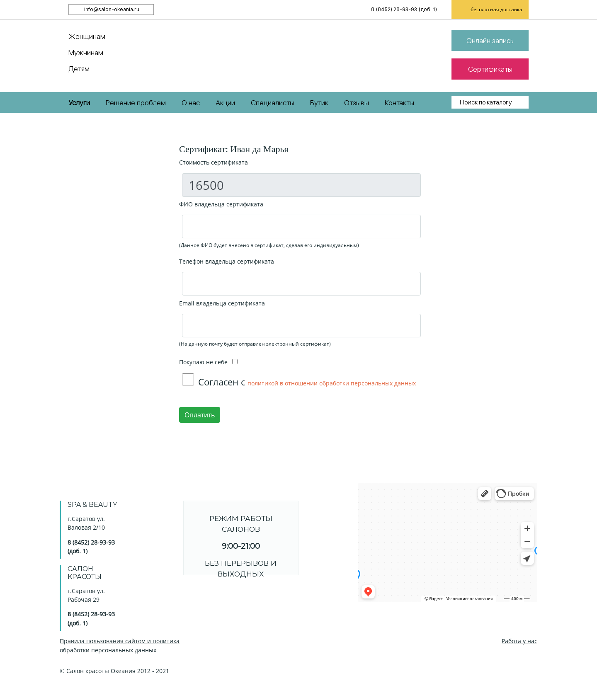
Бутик (319, 103)
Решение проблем (136, 103)
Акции (225, 103)
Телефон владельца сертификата (227, 261)
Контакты (399, 103)
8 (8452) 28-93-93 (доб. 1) (404, 10)
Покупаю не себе (208, 362)
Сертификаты (490, 69)
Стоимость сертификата (214, 162)
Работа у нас (519, 641)
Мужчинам (86, 52)
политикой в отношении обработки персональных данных (332, 383)
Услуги (79, 103)
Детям (79, 69)
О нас (191, 103)
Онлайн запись (490, 40)
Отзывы (357, 103)
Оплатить (200, 415)
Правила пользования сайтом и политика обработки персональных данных (120, 646)
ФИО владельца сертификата (221, 204)
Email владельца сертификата (222, 303)
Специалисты (273, 103)
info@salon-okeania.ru (112, 10)
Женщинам (87, 36)
